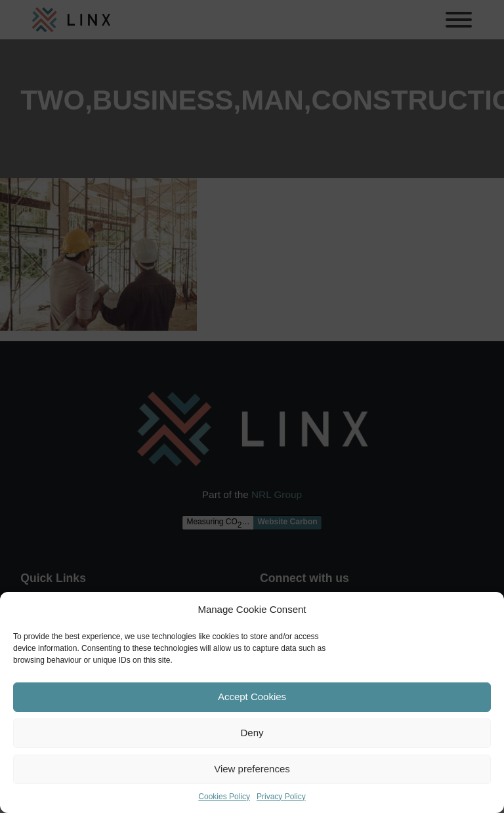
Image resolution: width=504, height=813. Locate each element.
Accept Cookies (252, 697)
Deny (252, 733)
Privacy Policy (281, 797)
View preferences (252, 769)
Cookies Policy (224, 797)
